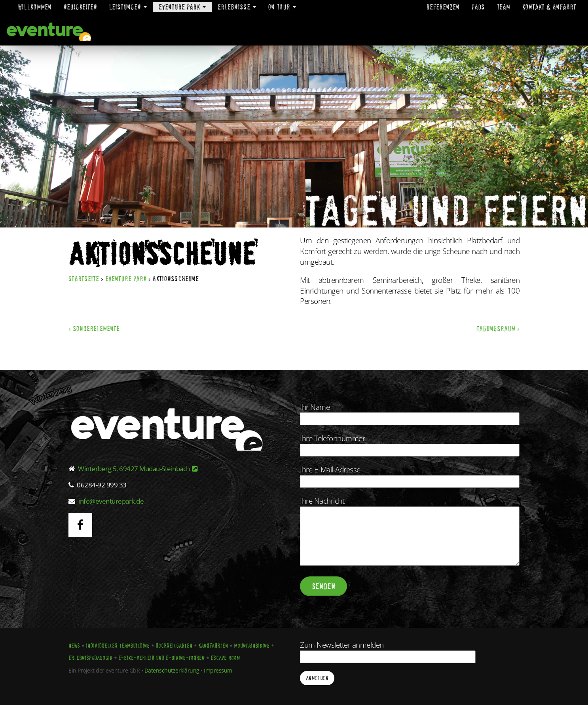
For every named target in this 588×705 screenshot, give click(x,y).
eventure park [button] (182, 7)
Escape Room (225, 658)
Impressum (218, 670)
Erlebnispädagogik (90, 658)
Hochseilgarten (174, 646)
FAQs (478, 7)
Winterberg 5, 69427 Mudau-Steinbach (138, 469)
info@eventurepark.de (111, 501)
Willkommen (35, 7)
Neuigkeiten (80, 7)
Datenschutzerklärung (172, 670)
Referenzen (443, 7)
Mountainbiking (252, 646)
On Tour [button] (282, 7)
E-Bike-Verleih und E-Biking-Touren (161, 658)
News (74, 646)
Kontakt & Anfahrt (549, 7)
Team (503, 7)
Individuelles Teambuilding (118, 646)
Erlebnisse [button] (237, 7)
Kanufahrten (213, 646)
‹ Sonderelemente (94, 329)
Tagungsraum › (498, 329)
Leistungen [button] (128, 7)
